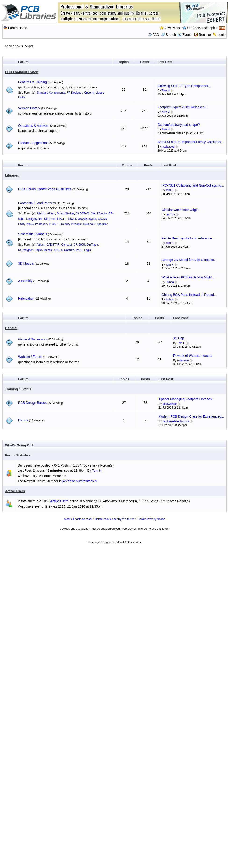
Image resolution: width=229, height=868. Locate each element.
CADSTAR (82, 213)
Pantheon (41, 224)
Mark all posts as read (78, 519)
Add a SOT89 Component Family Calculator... (191, 142)
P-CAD (53, 224)
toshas (170, 300)
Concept (67, 245)
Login (222, 35)
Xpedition (102, 224)
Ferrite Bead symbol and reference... (188, 238)
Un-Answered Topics (202, 28)
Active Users (15, 491)
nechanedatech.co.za (176, 421)
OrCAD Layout (87, 219)
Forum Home (18, 28)
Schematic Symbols (33, 234)
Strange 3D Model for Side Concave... (189, 260)
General (11, 328)
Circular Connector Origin (180, 210)
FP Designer (75, 93)
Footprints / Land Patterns (37, 203)
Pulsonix (76, 224)
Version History (29, 108)
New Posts (172, 28)
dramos (170, 214)
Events (185, 35)
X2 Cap (179, 338)
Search (168, 35)
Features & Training (32, 82)
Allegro (41, 213)
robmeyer (183, 360)
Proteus (64, 224)
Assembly (25, 281)
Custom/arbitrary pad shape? (179, 125)
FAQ (156, 35)
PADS (29, 224)
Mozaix (48, 250)
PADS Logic (83, 250)
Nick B (166, 112)
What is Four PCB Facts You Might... (188, 277)
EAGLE (62, 219)
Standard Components (51, 93)
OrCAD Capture (64, 250)
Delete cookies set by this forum (114, 519)
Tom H (166, 90)
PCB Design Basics (32, 403)
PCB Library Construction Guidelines (45, 189)
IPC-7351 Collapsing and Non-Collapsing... (193, 185)
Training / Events (18, 389)
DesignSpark (34, 219)
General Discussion (32, 339)
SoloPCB (89, 224)
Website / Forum (30, 357)
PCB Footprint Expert (22, 72)
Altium (51, 213)
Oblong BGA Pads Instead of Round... (189, 295)
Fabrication (26, 298)
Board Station (65, 213)
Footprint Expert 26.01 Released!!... (183, 107)
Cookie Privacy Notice (151, 519)
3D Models (26, 264)
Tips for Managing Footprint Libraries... (186, 399)
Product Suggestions (33, 143)
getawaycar (170, 404)
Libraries (12, 175)
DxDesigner (26, 250)
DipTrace (50, 219)
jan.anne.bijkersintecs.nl (80, 481)
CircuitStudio (99, 213)
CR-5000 (79, 245)
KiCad (72, 219)
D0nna (170, 282)
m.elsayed (168, 147)
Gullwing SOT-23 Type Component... (184, 86)
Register (205, 35)
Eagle (38, 250)
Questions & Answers (34, 126)
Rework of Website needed (193, 356)
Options (89, 93)
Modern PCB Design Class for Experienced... (191, 416)
